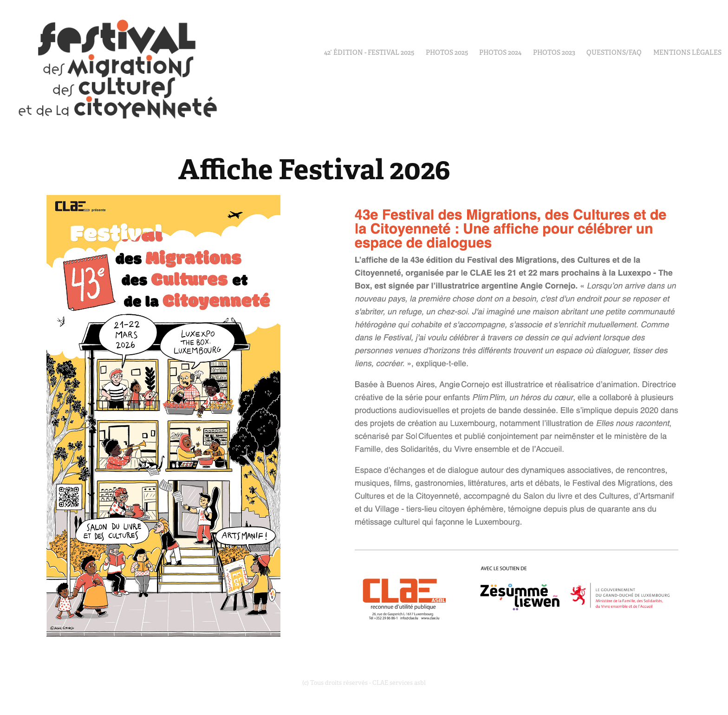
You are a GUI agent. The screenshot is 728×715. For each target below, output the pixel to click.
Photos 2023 (554, 52)
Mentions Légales (687, 52)
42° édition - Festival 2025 (369, 52)
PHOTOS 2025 (447, 52)
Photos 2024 (500, 52)
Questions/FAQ (614, 52)
